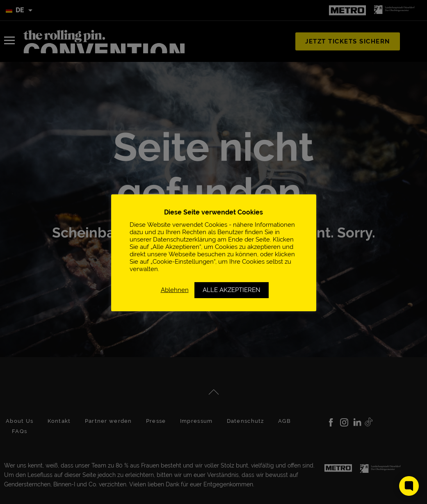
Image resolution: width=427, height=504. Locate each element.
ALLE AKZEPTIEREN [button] (232, 290)
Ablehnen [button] (175, 290)
